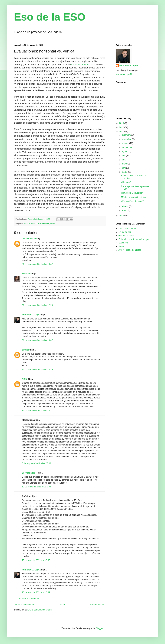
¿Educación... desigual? (132, 201)
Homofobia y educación (132, 193)
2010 (122, 216)
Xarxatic (122, 246)
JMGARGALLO (29, 239)
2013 (122, 123)
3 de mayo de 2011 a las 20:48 (36, 463)
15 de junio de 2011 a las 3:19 (36, 592)
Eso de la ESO (50, 17)
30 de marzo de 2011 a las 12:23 (37, 305)
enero (125, 210)
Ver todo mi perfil (124, 74)
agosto (125, 151)
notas (53, 223)
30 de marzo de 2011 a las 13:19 (37, 370)
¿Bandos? (126, 182)
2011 (122, 131)
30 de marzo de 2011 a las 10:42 (37, 264)
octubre (125, 143)
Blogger (99, 628)
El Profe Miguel (30, 473)
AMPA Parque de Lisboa (130, 250)
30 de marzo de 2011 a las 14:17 (37, 411)
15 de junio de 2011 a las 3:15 (36, 560)
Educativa (123, 243)
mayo (125, 164)
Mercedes (27, 274)
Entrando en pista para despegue (134, 239)
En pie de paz (125, 232)
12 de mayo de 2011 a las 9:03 (36, 487)
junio (124, 160)
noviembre (127, 139)
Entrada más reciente (25, 605)
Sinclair (26, 350)
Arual (25, 379)
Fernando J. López (31, 315)
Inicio (62, 605)
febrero (125, 206)
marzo (125, 172)
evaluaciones (30, 223)
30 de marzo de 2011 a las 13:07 (37, 340)
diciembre (126, 135)
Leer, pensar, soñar (128, 229)
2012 (122, 127)
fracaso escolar (43, 223)
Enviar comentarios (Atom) (40, 610)
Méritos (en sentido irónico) (134, 197)
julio (124, 156)
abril (124, 168)
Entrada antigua (97, 605)
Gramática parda (126, 236)
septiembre (127, 147)
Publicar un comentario (29, 599)
